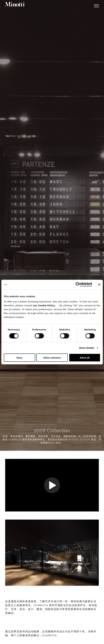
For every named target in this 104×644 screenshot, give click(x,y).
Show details (87, 348)
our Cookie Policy (44, 305)
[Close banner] (99, 285)
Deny (19, 358)
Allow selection (52, 358)
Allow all (85, 358)
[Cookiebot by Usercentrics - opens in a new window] (78, 285)
